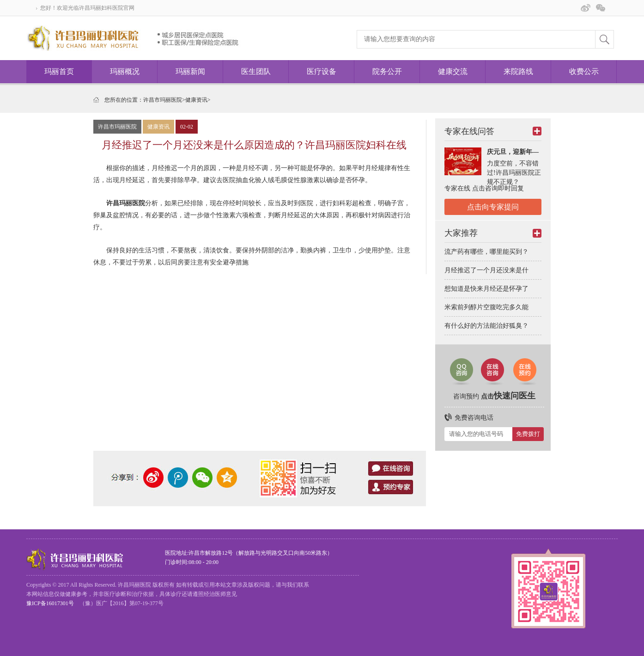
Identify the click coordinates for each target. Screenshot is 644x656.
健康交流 (453, 71)
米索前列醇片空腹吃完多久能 (486, 307)
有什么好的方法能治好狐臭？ (486, 326)
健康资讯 (196, 100)
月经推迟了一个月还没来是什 (486, 270)
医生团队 (256, 71)
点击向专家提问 (493, 207)
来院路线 (518, 71)
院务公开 (387, 71)
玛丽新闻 (190, 71)
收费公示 (584, 71)
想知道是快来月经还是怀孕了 (486, 289)
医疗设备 (322, 71)
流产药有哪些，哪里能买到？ (486, 252)
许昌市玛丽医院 (163, 100)
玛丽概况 (125, 71)
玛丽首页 (59, 71)
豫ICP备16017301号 (50, 603)
